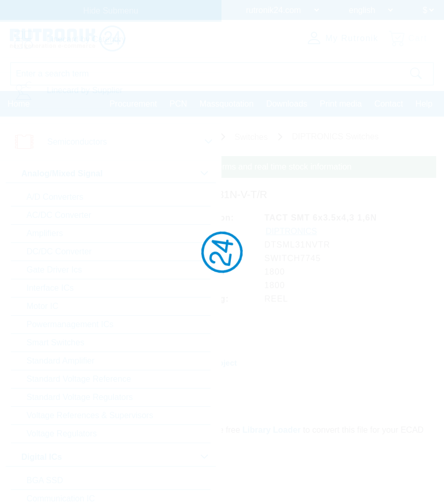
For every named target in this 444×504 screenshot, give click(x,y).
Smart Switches (55, 343)
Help (424, 104)
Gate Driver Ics (54, 270)
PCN (178, 104)
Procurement (133, 104)
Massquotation (227, 104)
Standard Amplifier (61, 361)
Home (19, 104)
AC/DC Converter (59, 215)
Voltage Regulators (62, 434)
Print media (341, 104)
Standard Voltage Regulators (80, 397)
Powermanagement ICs (70, 324)
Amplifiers (45, 233)
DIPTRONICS (292, 231)
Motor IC (42, 306)
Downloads (287, 104)
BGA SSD (45, 480)
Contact (389, 104)
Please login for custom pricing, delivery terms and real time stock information (209, 167)
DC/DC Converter (59, 251)
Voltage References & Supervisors (90, 415)
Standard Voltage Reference (79, 379)
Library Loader (272, 429)
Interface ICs (50, 288)
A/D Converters (55, 197)
